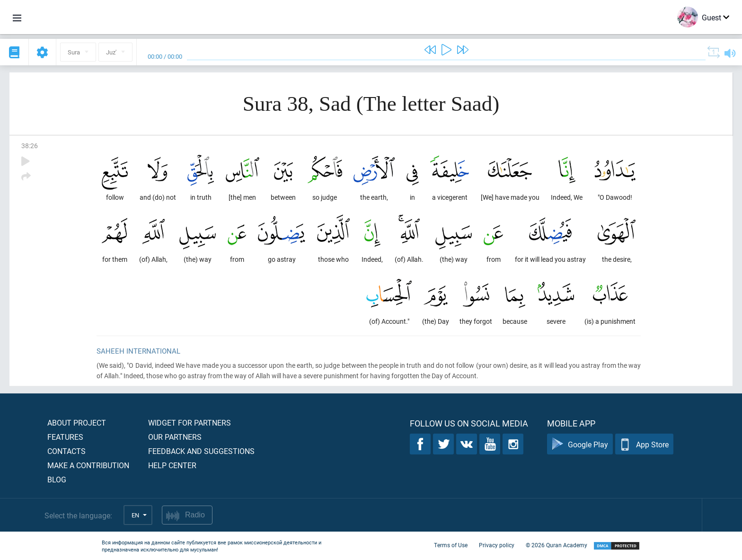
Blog (57, 479)
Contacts (66, 451)
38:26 (30, 146)
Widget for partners (190, 422)
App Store (644, 444)
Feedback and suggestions (201, 451)
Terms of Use (451, 545)
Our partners (175, 437)
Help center (172, 465)
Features (65, 437)
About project (77, 422)
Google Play (580, 444)
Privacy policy (497, 545)
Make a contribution (88, 465)
